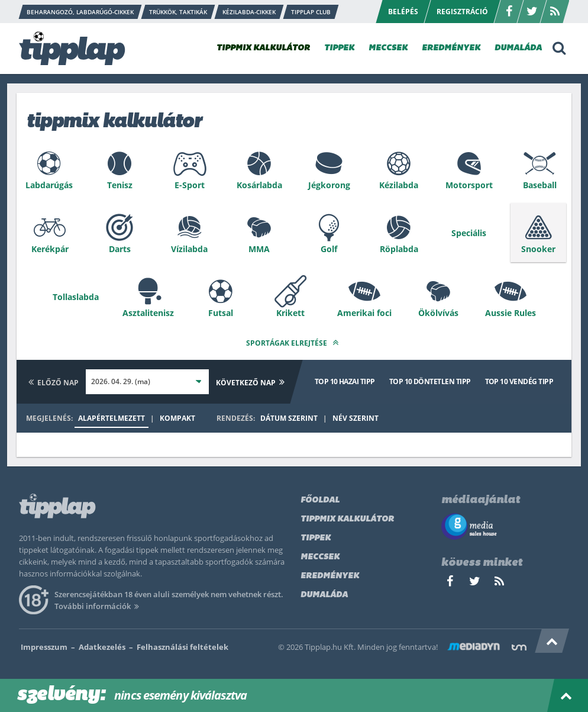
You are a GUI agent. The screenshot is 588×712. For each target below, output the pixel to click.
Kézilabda (399, 185)
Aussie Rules (511, 313)
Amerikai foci (364, 313)
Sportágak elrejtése (294, 342)
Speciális (469, 233)
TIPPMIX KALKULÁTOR (263, 48)
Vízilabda (189, 249)
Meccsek (320, 557)
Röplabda (399, 249)
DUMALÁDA (518, 48)
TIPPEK (339, 48)
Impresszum (44, 647)
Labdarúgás (49, 185)
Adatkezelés (102, 647)
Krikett (290, 313)
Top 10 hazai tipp (345, 381)
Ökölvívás (438, 313)
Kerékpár (50, 249)
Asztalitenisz (148, 313)
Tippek (316, 538)
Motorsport (469, 185)
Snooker (538, 249)
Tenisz (120, 185)
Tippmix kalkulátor (347, 519)
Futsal (221, 313)
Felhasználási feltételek (182, 647)
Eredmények (330, 576)
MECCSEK (388, 48)
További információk (98, 606)
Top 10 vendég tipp (519, 381)
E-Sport (190, 185)
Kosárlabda (259, 185)
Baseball (540, 185)
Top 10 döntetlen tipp (430, 381)
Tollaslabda (76, 297)
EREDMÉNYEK (451, 48)
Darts (120, 249)
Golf (329, 249)
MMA (259, 249)
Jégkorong (329, 185)
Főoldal (320, 500)
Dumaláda (324, 595)
